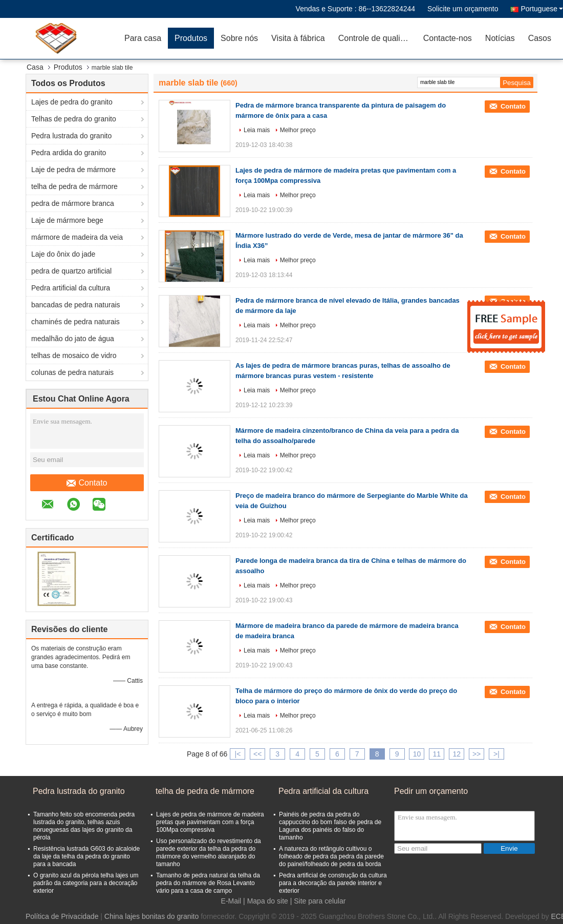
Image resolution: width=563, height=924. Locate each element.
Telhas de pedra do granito (74, 119)
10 (417, 754)
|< (238, 754)
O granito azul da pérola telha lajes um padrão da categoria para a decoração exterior (86, 883)
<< (257, 754)
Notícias (500, 38)
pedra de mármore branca (73, 203)
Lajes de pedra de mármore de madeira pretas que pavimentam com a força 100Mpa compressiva (210, 822)
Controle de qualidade (377, 38)
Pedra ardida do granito (69, 153)
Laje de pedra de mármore (73, 170)
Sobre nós (239, 38)
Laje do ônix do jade (63, 254)
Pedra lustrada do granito (71, 136)
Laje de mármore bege (67, 220)
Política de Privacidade (62, 916)
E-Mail (231, 901)
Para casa (143, 38)
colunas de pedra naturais (72, 372)
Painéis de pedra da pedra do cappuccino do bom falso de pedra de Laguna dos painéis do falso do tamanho (330, 826)
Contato (87, 483)
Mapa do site (268, 901)
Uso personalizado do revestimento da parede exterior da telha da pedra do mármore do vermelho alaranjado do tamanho (209, 853)
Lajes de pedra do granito (72, 102)
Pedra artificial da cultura (71, 288)
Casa (35, 67)
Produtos (191, 38)
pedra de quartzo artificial (71, 271)
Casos (540, 38)
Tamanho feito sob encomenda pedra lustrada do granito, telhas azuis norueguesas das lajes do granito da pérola (84, 826)
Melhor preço (298, 130)
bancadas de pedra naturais (76, 305)
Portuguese (542, 9)
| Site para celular (318, 901)
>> (477, 754)
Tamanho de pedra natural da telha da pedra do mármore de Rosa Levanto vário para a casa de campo (208, 883)
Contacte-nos (448, 38)
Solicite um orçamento (463, 9)
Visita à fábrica (298, 38)
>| (496, 754)
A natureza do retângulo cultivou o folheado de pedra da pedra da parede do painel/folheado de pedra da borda (331, 856)
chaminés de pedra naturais (75, 322)
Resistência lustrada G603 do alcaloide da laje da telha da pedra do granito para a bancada (86, 856)
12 (457, 754)
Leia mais (257, 130)
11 (437, 754)
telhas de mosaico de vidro (74, 355)
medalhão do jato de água (73, 339)
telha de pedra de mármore (74, 186)
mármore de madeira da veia (77, 237)
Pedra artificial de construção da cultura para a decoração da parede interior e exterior (333, 883)
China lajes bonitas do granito (151, 916)
